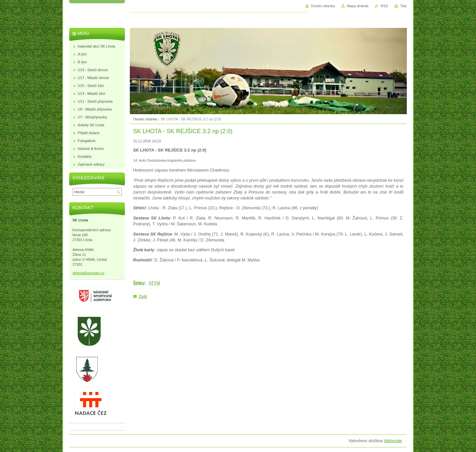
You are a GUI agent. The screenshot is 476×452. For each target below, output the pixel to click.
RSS (384, 6)
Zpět (143, 296)
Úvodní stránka (145, 119)
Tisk (403, 6)
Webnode (393, 441)
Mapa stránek (358, 6)
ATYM (155, 283)
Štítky (139, 283)
